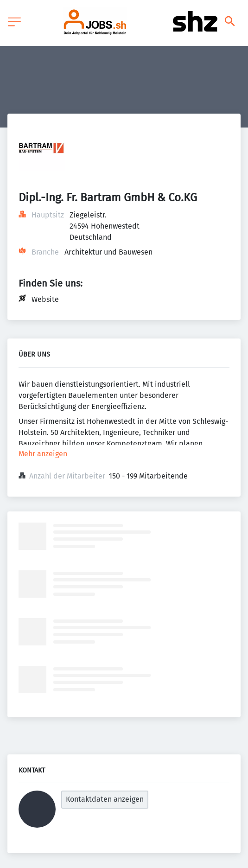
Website (45, 299)
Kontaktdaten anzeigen (105, 799)
